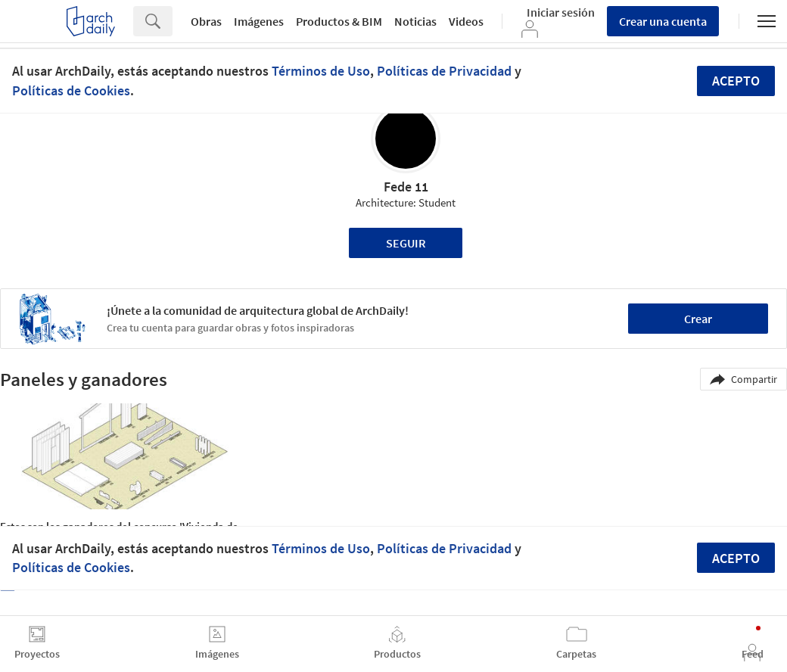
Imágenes (259, 21)
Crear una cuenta (663, 21)
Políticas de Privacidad (444, 71)
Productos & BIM (339, 21)
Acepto (736, 81)
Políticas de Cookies (71, 90)
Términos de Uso (321, 71)
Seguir (406, 243)
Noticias (415, 21)
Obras (206, 21)
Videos (466, 21)
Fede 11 (406, 187)
